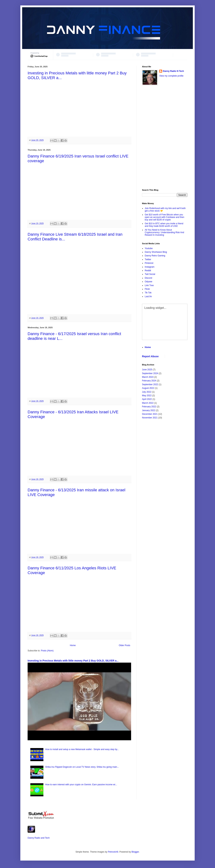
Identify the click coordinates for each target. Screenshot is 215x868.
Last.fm (148, 296)
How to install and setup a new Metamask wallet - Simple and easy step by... (82, 749)
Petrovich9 (113, 852)
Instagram (150, 267)
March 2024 (148, 377)
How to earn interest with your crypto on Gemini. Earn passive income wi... (81, 785)
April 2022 (147, 399)
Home (73, 645)
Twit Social (150, 274)
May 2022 (147, 396)
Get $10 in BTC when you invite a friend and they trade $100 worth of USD (164, 225)
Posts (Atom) (47, 651)
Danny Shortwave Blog (156, 252)
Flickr (147, 289)
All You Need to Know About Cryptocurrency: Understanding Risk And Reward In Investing (164, 233)
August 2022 (148, 388)
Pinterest (149, 263)
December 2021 (150, 414)
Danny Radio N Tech (173, 71)
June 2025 (147, 370)
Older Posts (124, 645)
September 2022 (150, 384)
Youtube (149, 248)
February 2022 (149, 407)
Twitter (148, 259)
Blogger (135, 852)
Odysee (148, 282)
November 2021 (150, 418)
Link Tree (149, 285)
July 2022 (147, 392)
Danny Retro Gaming (155, 256)
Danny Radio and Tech (39, 838)
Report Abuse (150, 356)
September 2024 (150, 373)
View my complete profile (171, 76)
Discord (148, 278)
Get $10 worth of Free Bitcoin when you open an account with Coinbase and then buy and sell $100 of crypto (165, 217)
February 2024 (149, 381)
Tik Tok (148, 293)
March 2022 (148, 403)
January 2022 (149, 410)
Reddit (148, 271)
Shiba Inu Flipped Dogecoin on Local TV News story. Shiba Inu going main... (82, 767)
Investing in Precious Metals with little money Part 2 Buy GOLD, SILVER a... (73, 661)
